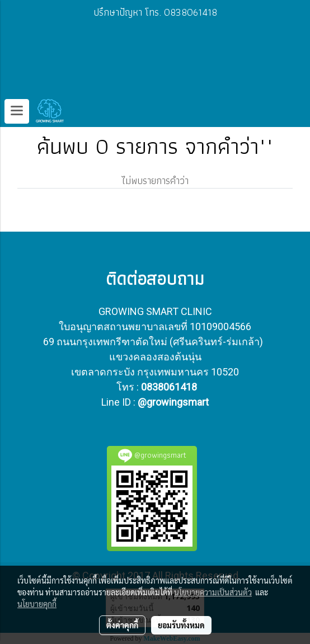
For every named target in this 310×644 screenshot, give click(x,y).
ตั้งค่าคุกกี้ (122, 625)
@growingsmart (173, 402)
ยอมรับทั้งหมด (181, 625)
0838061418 (169, 387)
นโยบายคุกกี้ (37, 604)
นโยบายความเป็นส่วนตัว (213, 592)
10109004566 (220, 326)
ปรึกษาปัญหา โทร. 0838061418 (155, 12)
